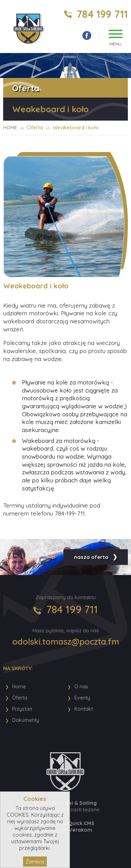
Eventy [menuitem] (82, 698)
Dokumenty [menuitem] (26, 720)
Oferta (35, 127)
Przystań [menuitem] (22, 709)
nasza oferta (91, 557)
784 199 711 (102, 14)
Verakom (81, 830)
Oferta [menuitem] (20, 698)
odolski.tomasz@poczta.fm (66, 641)
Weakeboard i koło (76, 127)
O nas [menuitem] (81, 687)
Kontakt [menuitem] (84, 709)
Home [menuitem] (19, 687)
